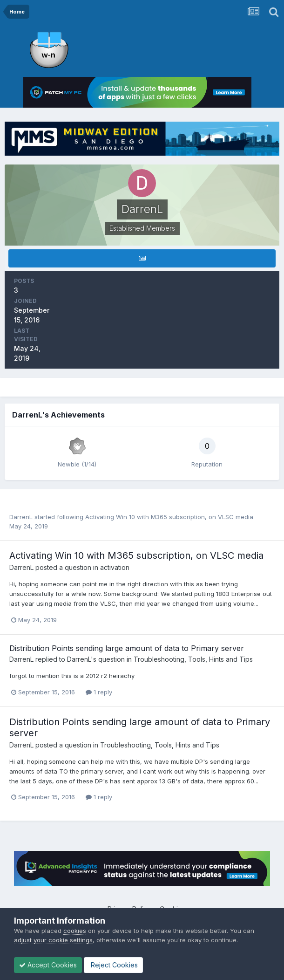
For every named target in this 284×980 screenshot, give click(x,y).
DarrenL (21, 517)
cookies (75, 931)
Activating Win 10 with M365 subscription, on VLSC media (169, 517)
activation (115, 567)
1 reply (99, 692)
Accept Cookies (48, 965)
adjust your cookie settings (53, 940)
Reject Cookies (113, 965)
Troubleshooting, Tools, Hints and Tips (193, 659)
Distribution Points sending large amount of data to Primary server (127, 648)
